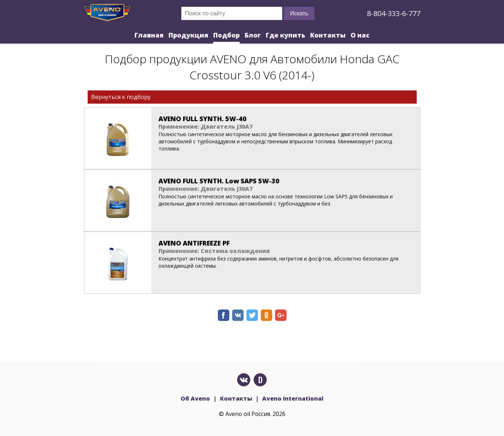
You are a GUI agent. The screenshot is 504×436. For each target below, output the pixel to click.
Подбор (226, 35)
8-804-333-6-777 (394, 13)
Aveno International (293, 398)
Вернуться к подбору (121, 97)
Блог (253, 35)
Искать (299, 13)
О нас (360, 35)
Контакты (328, 35)
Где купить (285, 35)
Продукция (188, 35)
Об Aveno (195, 398)
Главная (149, 35)
